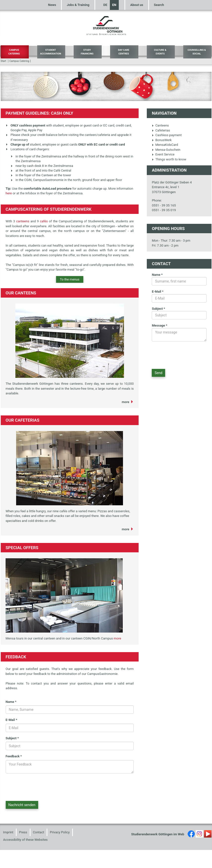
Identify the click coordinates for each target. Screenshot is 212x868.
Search (159, 5)
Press (23, 832)
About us (137, 5)
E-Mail (12, 720)
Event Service (163, 154)
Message (159, 325)
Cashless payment (167, 135)
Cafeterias (161, 130)
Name (11, 702)
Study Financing (87, 52)
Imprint (8, 832)
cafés (44, 221)
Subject (12, 738)
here (9, 193)
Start (3, 61)
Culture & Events (160, 52)
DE (105, 5)
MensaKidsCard (165, 145)
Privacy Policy (60, 832)
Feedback (14, 756)
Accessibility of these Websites (26, 840)
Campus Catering (14, 52)
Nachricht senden (22, 805)
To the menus (70, 279)
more (125, 402)
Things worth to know (169, 159)
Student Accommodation (51, 52)
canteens (23, 221)
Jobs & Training (78, 5)
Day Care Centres (124, 52)
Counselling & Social (197, 52)
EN (114, 5)
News (52, 5)
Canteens (160, 125)
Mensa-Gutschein (166, 150)
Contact (39, 832)
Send (158, 373)
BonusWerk (162, 140)
